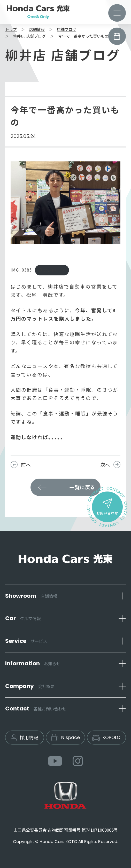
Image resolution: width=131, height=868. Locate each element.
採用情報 (25, 737)
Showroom (31, 596)
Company (30, 686)
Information (33, 663)
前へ (26, 465)
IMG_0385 (21, 270)
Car (23, 618)
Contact (36, 709)
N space (65, 738)
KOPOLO (106, 738)
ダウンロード (52, 270)
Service (26, 641)
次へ (105, 465)
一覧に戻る (82, 487)
